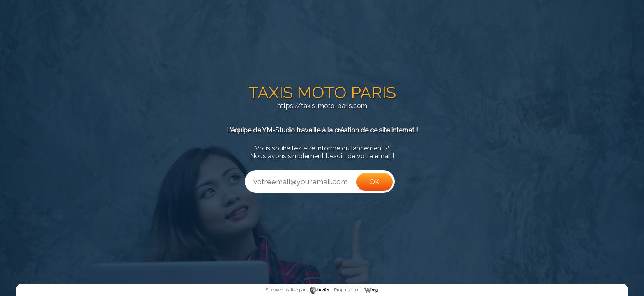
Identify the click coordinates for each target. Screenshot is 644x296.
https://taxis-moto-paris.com (322, 106)
